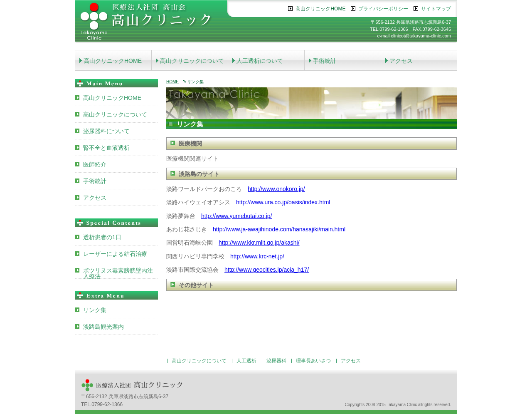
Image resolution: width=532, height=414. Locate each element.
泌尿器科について (106, 131)
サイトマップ (436, 9)
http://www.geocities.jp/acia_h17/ (267, 270)
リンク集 (95, 310)
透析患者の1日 (102, 237)
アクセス (401, 61)
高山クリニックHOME (320, 9)
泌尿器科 (276, 361)
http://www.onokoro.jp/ (276, 189)
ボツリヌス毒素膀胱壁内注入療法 (118, 273)
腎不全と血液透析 (106, 148)
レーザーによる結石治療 (115, 254)
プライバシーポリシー (383, 9)
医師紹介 (95, 164)
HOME (172, 82)
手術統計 (325, 61)
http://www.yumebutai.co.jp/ (236, 216)
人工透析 (246, 361)
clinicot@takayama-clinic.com (421, 36)
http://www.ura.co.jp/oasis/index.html (283, 202)
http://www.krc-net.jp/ (257, 256)
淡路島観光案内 (103, 327)
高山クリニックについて (192, 61)
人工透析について (260, 61)
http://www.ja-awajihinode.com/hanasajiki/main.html (279, 229)
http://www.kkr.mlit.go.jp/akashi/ (259, 243)
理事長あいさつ (313, 361)
